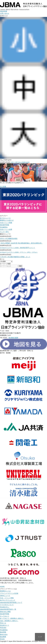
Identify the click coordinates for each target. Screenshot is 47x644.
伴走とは (3, 623)
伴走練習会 (4, 227)
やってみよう (5, 616)
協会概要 (3, 637)
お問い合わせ (5, 13)
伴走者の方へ (5, 607)
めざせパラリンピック (8, 600)
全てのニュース (5, 218)
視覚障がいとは (5, 591)
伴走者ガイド (5, 625)
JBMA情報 (4, 11)
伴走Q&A (3, 628)
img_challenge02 (24, 162)
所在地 (2, 639)
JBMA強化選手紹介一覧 (8, 609)
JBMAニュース (5, 596)
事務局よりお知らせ (7, 220)
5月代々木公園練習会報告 (9, 239)
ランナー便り (5, 232)
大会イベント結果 (6, 229)
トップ (40, 637)
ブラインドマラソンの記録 (9, 593)
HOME (2, 586)
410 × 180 (14, 162)
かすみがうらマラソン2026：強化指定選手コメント (18, 248)
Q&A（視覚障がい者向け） (9, 621)
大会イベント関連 (6, 223)
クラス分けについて (7, 605)
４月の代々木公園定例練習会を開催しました (15, 257)
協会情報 (3, 632)
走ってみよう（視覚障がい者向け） (12, 618)
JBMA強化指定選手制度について (11, 602)
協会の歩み (4, 634)
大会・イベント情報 (7, 598)
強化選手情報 (5, 225)
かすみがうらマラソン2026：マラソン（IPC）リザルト (19, 252)
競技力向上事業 (5, 612)
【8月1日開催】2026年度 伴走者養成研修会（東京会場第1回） (21, 243)
